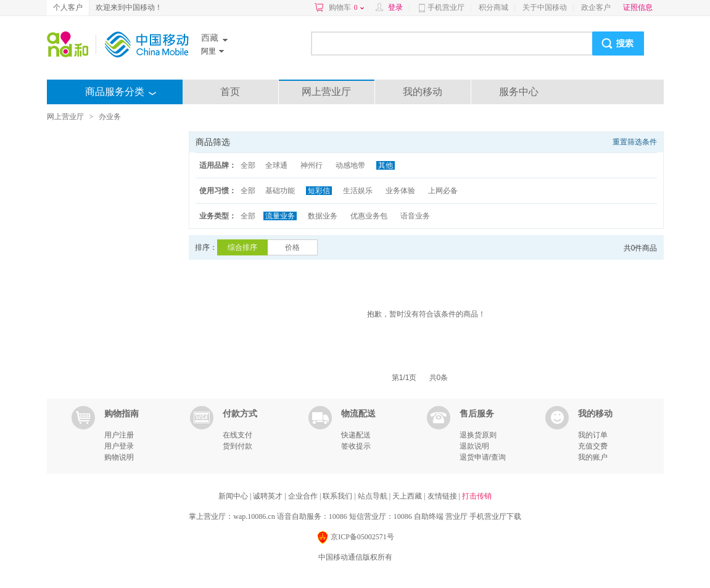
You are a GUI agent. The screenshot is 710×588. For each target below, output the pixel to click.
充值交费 (593, 446)
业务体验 (400, 191)
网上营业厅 (326, 92)
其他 (386, 165)
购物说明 (119, 457)
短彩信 (319, 191)
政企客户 (596, 7)
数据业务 (323, 216)
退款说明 (474, 446)
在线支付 (237, 435)
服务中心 (519, 92)
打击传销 (477, 496)
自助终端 (429, 516)
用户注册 (119, 435)
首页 (230, 92)
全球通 (276, 165)
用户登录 (119, 446)
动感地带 (350, 165)
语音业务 (415, 216)
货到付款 (237, 446)
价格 (292, 247)
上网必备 (443, 191)
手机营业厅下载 (495, 516)
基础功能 (280, 191)
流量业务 (280, 216)
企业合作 (304, 496)
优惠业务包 (369, 216)
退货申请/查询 (483, 457)
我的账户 (593, 457)
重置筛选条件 (635, 142)
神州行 (312, 165)
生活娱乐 (358, 191)
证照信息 (638, 7)
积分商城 (493, 7)
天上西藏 (408, 496)
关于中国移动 (545, 7)
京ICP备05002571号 (355, 538)
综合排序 (242, 247)
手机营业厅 (446, 7)
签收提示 (356, 446)
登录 (395, 7)
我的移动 (423, 92)
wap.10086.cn (254, 516)
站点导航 (374, 496)
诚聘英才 (269, 496)
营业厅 (456, 516)
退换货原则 (478, 435)
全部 (248, 165)
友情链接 (443, 496)
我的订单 (593, 435)
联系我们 (338, 496)
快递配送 (356, 435)
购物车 (346, 7)
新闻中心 (234, 496)
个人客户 (68, 7)
